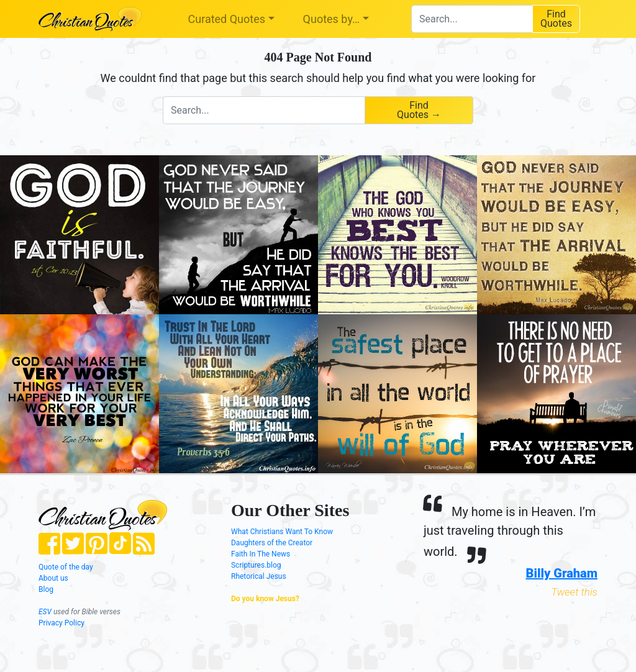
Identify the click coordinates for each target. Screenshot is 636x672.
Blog (46, 589)
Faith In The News (261, 554)
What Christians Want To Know (282, 532)
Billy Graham (562, 573)
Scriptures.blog (256, 565)
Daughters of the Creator (272, 543)
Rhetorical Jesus (259, 576)
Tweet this (574, 592)
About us (53, 578)
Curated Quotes (227, 19)
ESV (45, 612)
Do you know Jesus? (265, 599)
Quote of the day (66, 567)
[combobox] (472, 19)
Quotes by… (331, 19)
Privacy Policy (61, 623)
